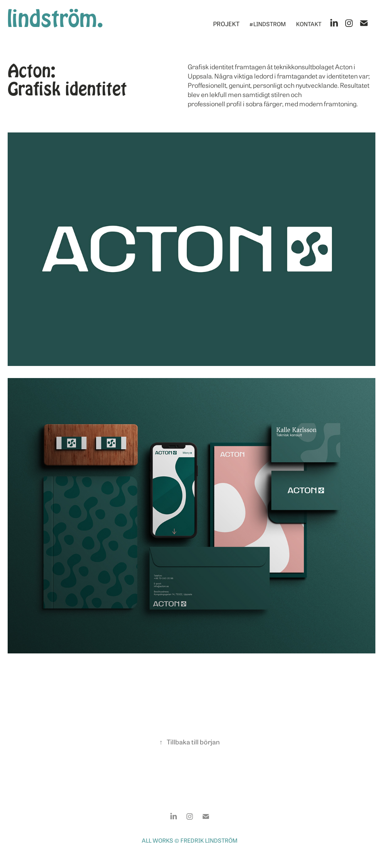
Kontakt (309, 24)
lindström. (55, 19)
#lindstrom (268, 24)
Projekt (226, 24)
